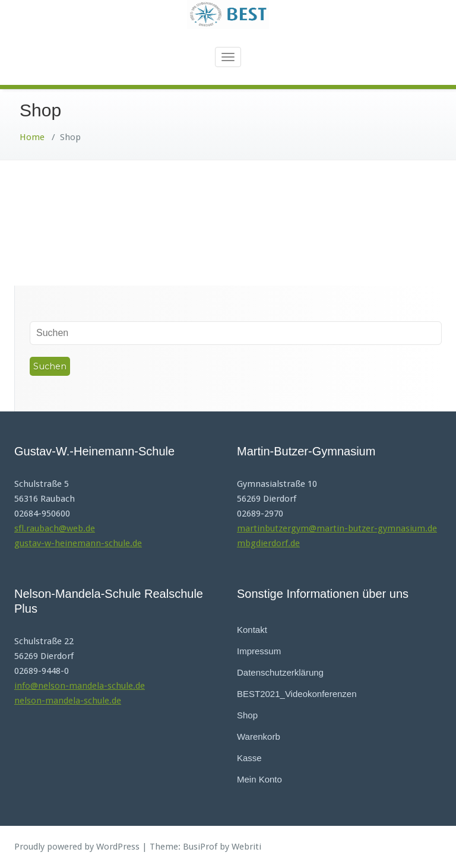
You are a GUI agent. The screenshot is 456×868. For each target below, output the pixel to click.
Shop (247, 715)
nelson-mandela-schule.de (68, 701)
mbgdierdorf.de (268, 543)
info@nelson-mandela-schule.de (80, 686)
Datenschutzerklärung (280, 672)
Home (32, 137)
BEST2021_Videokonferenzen (297, 694)
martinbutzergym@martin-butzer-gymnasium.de (337, 528)
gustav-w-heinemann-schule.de (78, 543)
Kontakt (252, 630)
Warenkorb (259, 736)
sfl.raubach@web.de (55, 528)
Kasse (249, 758)
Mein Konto (259, 779)
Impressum (259, 651)
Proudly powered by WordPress (77, 847)
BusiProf (200, 847)
